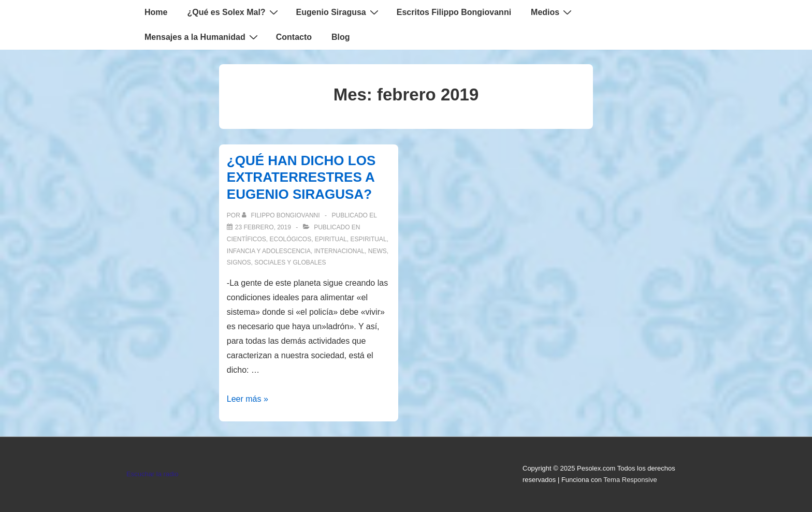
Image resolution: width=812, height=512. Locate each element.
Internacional (339, 251)
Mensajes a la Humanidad (202, 37)
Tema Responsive (630, 480)
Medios (553, 12)
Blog (341, 37)
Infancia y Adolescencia (269, 251)
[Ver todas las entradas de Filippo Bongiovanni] (282, 215)
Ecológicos (290, 239)
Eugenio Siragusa (339, 12)
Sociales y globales (290, 262)
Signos (239, 262)
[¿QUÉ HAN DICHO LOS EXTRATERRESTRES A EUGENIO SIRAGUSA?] (263, 227)
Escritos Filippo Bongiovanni (454, 12)
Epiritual (331, 239)
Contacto (294, 37)
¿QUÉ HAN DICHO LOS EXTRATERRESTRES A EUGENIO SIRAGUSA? (301, 177)
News (378, 251)
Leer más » (248, 399)
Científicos (247, 239)
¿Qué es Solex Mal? (234, 12)
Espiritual (369, 239)
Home (156, 12)
